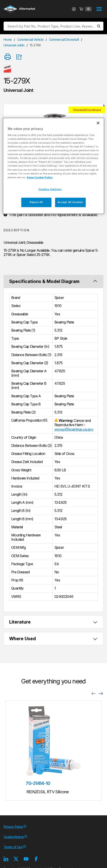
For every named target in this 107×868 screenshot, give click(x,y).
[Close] (98, 123)
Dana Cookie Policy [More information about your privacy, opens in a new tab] (40, 177)
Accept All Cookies (70, 202)
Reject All (36, 202)
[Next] (101, 693)
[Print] (8, 57)
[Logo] (19, 9)
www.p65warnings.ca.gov (74, 429)
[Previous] (94, 693)
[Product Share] (21, 57)
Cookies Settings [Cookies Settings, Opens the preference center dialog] (50, 189)
